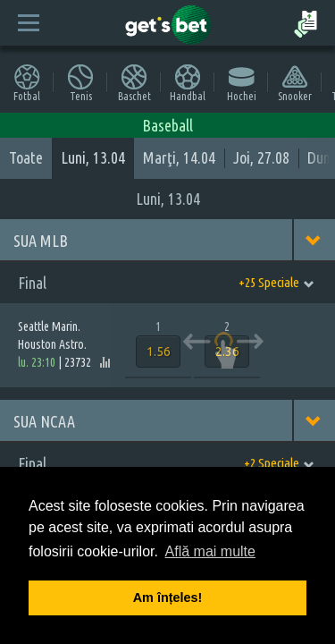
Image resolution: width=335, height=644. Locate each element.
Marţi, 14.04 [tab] (179, 157)
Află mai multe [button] (210, 551)
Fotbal (27, 83)
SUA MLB (41, 241)
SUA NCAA (44, 421)
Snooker (295, 83)
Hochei (242, 83)
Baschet (134, 83)
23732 (78, 362)
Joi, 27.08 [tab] (261, 157)
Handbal (188, 83)
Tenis (80, 83)
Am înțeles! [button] (168, 597)
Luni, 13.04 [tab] (93, 157)
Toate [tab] (26, 157)
